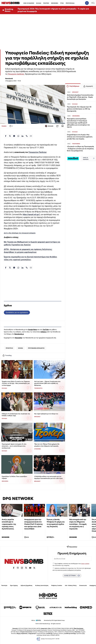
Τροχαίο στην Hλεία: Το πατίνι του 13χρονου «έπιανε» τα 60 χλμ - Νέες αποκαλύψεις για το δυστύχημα (16, 383)
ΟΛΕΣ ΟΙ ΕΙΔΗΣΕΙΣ (29, 3)
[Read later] (63, 126)
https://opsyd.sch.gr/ (31, 214)
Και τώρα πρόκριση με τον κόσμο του (46, 414)
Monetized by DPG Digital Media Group (54, 620)
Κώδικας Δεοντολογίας (42, 585)
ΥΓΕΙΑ (62, 3)
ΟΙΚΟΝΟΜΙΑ (55, 3)
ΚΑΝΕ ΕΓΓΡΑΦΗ (72, 576)
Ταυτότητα (4, 585)
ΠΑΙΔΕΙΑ (4, 126)
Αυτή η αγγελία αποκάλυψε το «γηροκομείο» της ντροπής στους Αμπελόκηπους (9, 524)
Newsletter (19, 338)
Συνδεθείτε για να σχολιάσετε (17, 312)
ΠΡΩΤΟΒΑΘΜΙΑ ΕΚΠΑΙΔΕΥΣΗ (36, 348)
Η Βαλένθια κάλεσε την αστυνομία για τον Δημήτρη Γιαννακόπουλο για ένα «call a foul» (49, 477)
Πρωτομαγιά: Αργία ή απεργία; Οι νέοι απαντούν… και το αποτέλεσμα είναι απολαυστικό (14, 446)
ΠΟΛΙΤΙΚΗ (46, 3)
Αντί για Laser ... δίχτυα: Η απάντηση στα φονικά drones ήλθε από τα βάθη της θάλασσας (47, 383)
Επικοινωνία (83, 585)
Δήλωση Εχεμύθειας (26, 585)
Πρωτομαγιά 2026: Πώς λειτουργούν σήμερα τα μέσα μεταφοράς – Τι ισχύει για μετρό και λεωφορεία (53, 10)
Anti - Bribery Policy (71, 585)
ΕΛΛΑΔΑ (39, 3)
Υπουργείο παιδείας (16, 74)
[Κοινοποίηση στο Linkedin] (22, 136)
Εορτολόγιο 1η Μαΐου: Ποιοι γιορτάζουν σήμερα (14, 477)
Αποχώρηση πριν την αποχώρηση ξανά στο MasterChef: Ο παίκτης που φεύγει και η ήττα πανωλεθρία (33, 524)
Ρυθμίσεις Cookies (57, 585)
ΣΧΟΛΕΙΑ (20, 348)
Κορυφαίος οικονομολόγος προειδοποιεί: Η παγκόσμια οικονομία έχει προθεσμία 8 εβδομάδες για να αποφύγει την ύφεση (78, 123)
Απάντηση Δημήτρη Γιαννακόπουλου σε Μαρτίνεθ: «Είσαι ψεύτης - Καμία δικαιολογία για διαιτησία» (80, 97)
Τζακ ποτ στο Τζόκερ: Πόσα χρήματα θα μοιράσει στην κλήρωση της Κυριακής (47, 445)
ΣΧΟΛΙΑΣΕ (49, 126)
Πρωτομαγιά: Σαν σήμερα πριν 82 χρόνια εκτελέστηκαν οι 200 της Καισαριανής (79, 109)
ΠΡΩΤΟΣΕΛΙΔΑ (70, 3)
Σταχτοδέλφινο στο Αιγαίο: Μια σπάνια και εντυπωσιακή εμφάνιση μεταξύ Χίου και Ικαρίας (80, 137)
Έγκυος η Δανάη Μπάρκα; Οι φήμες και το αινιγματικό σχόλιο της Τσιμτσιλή (56, 523)
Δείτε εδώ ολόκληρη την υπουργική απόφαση (20, 233)
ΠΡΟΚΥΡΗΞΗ (9, 348)
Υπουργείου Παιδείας (37, 152)
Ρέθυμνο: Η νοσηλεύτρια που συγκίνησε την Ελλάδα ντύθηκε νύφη (16, 415)
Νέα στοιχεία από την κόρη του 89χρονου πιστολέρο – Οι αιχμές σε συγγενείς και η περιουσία (78, 524)
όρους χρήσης (85, 564)
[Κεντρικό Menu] (93, 3)
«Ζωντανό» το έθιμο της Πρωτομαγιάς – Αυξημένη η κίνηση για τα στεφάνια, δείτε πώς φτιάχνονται (80, 149)
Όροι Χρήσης (14, 585)
